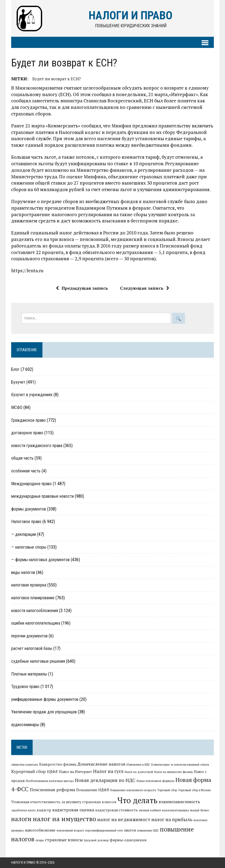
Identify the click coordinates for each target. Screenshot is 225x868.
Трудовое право (25, 687)
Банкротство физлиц (58, 764)
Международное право (31, 484)
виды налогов (23, 572)
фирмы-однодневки (128, 840)
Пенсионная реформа (52, 790)
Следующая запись (145, 288)
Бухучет (18, 382)
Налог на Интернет (75, 772)
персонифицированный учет (104, 830)
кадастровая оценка (73, 810)
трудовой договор (96, 840)
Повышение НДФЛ (93, 790)
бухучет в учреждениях (32, 395)
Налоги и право (23, 863)
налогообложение (40, 830)
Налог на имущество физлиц (173, 772)
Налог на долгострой (139, 772)
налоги (21, 819)
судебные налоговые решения (38, 661)
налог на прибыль (172, 819)
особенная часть (26, 471)
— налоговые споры (29, 547)
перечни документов (29, 636)
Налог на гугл (108, 771)
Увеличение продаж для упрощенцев (44, 712)
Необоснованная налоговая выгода (50, 781)
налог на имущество (64, 819)
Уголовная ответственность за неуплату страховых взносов (64, 802)
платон (130, 830)
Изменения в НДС (138, 765)
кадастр (44, 810)
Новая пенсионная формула (155, 781)
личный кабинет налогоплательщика (164, 810)
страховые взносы (64, 840)
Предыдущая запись (82, 288)
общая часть (22, 458)
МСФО (17, 407)
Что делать (138, 800)
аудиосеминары (25, 725)
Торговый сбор (167, 790)
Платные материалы (29, 674)
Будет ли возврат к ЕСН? (57, 79)
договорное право (27, 433)
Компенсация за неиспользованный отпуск (180, 765)
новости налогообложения (35, 611)
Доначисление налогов (101, 764)
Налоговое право (26, 522)
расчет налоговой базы (32, 648)
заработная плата (23, 810)
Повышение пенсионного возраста (133, 790)
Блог (15, 369)
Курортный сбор (28, 771)
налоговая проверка (29, 585)
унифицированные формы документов (45, 699)
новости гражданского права (37, 446)
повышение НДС (148, 830)
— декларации (24, 534)
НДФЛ (52, 772)
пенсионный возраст (70, 830)
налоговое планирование (33, 598)
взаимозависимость (179, 802)
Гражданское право (28, 420)
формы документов (29, 509)
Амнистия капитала (25, 765)
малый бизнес (200, 810)
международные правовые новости (42, 496)
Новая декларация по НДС (105, 780)
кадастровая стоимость (117, 810)
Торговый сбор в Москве (195, 790)
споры (40, 840)
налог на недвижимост (124, 819)
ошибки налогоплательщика (36, 623)
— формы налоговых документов (40, 560)
